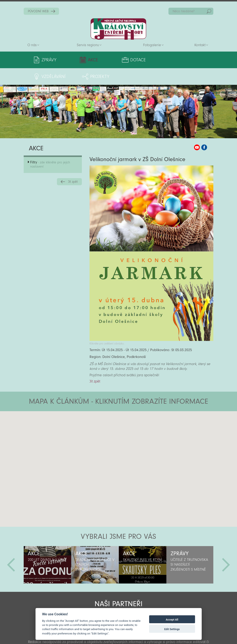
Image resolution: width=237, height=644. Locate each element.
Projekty (190, 60)
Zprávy (49, 60)
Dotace (112, 60)
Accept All (172, 620)
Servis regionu (88, 45)
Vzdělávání (150, 60)
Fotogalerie (152, 45)
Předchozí (11, 548)
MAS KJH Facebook (204, 131)
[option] (47, 548)
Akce (80, 60)
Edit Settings (172, 629)
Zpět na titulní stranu (118, 29)
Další (226, 548)
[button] (130, 419)
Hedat (209, 11)
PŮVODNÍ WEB (38, 11)
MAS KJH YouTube (197, 131)
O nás (32, 45)
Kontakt (200, 45)
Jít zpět (73, 165)
